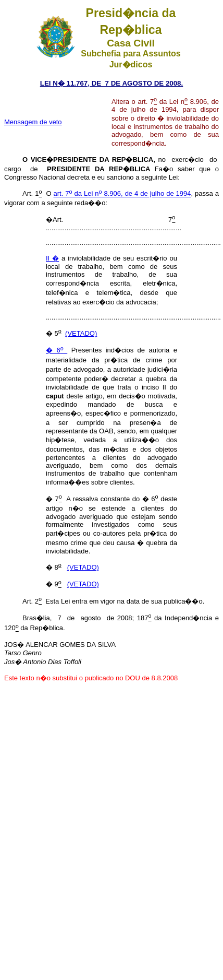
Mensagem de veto (33, 122)
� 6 (57, 351)
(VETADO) (81, 333)
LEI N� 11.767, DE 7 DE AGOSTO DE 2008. (112, 83)
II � (52, 258)
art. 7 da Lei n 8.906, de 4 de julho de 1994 (122, 194)
